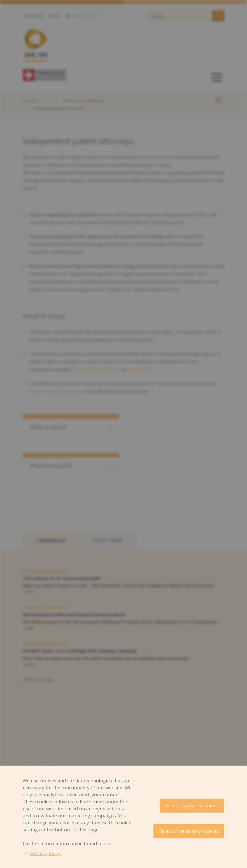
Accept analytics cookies (192, 805)
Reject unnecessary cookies (189, 831)
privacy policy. (46, 853)
